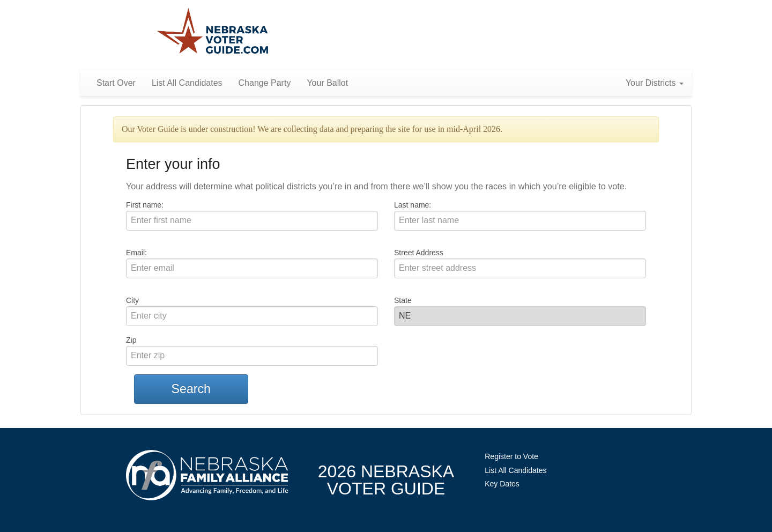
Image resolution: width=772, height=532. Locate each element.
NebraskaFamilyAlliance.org (207, 475)
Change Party (265, 83)
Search (191, 389)
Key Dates (502, 484)
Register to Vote (511, 456)
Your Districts (655, 83)
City (132, 300)
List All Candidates (187, 83)
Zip (131, 340)
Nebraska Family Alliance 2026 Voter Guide (213, 32)
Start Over (116, 83)
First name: (145, 205)
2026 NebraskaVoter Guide (386, 480)
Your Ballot (327, 83)
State (403, 300)
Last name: (413, 205)
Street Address (419, 253)
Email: (136, 253)
